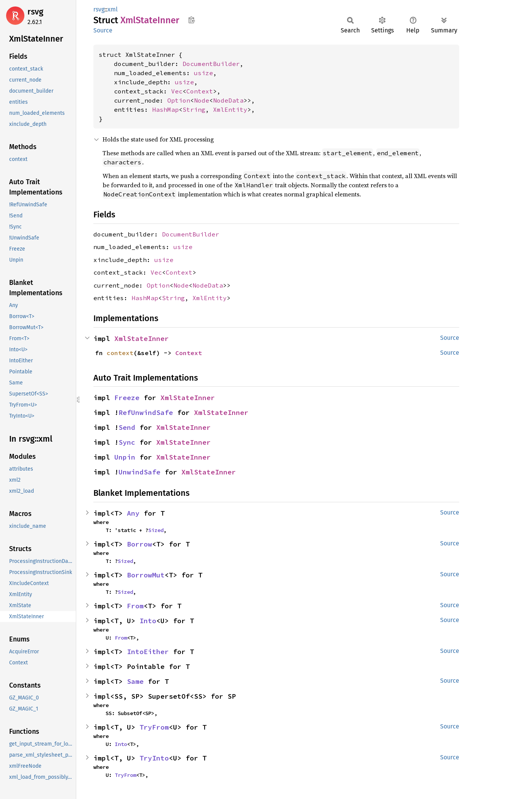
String (194, 109)
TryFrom (154, 727)
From (135, 606)
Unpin (125, 457)
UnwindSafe (139, 472)
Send (127, 427)
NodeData (228, 100)
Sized (156, 530)
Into (148, 621)
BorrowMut (146, 575)
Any (133, 513)
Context (200, 91)
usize (204, 73)
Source (103, 30)
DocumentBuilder (211, 64)
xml (113, 9)
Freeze (127, 398)
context (120, 353)
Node (202, 100)
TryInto (154, 758)
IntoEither (148, 652)
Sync (127, 442)
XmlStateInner (142, 338)
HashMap (165, 109)
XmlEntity (230, 109)
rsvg (35, 12)
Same (135, 681)
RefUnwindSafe (146, 412)
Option (179, 100)
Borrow (139, 544)
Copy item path (191, 20)
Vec (177, 91)
